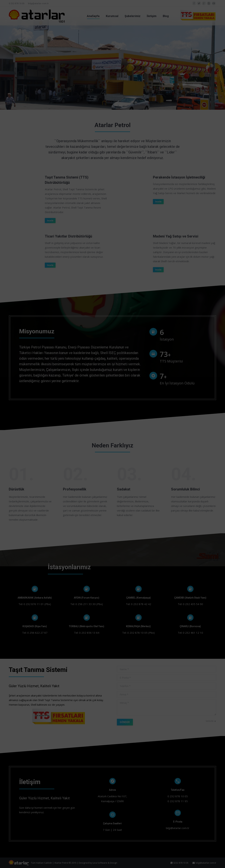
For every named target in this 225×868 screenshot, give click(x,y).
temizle (210, 721)
